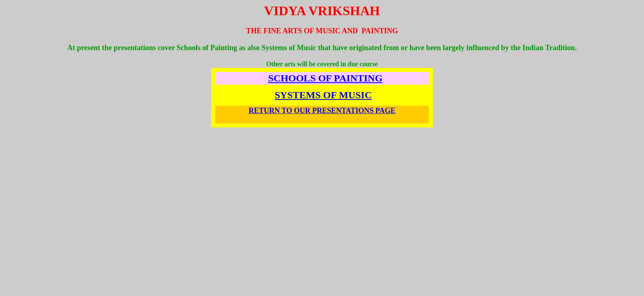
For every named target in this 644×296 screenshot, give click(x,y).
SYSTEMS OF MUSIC (323, 95)
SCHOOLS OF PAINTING (325, 78)
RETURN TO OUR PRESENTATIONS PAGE (322, 111)
